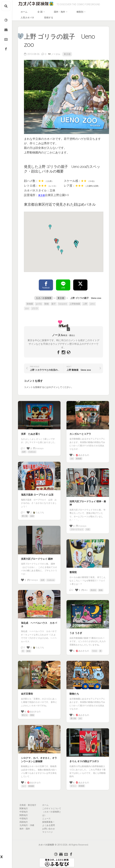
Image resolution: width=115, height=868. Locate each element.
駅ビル (25, 713)
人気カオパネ (89, 13)
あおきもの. (83, 453)
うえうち (39, 510)
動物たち (74, 692)
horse (95, 649)
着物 (32, 713)
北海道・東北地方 (28, 803)
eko (85, 588)
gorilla (39, 302)
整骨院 (73, 570)
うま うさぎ (76, 631)
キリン (73, 784)
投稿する (104, 13)
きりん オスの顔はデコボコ (84, 759)
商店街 (93, 588)
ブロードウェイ (77, 527)
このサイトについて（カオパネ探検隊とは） (52, 810)
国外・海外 (57, 13)
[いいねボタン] (28, 446)
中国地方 (24, 816)
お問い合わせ (49, 826)
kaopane (63, 302)
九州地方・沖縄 (27, 823)
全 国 (42, 13)
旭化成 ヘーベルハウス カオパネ (39, 623)
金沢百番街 (27, 692)
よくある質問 (49, 823)
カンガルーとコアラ (80, 432)
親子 (54, 302)
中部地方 (24, 810)
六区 (88, 527)
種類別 (72, 13)
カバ (24, 784)
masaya (38, 446)
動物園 (30, 302)
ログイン (53, 385)
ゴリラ (35, 306)
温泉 (32, 514)
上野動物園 (75, 302)
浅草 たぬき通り (31, 432)
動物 (47, 302)
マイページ (47, 830)
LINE (63, 282)
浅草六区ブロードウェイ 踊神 (37, 557)
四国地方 (24, 820)
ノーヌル (56, 51)
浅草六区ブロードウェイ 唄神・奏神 (88, 501)
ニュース (46, 816)
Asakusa (32, 450)
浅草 (24, 450)
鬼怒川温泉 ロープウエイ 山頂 (37, 493)
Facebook (46, 282)
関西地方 (24, 813)
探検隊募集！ (49, 820)
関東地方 (24, 806)
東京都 (68, 51)
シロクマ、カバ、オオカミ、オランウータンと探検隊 (39, 758)
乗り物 (25, 514)
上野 (85, 302)
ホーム (32, 13)
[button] (62, 249)
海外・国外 (25, 826)
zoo (27, 306)
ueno (92, 302)
